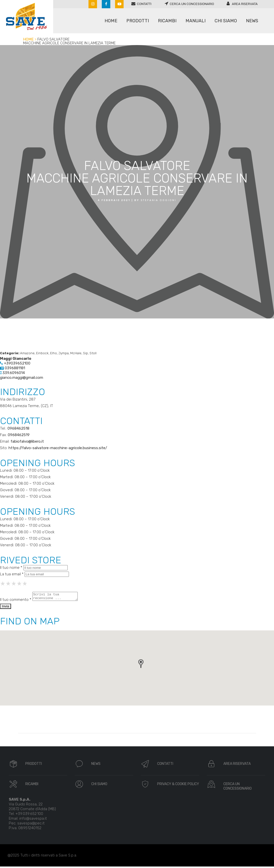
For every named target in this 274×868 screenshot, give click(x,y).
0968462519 (19, 435)
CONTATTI (165, 765)
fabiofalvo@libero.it (27, 441)
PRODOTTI (34, 765)
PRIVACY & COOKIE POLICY (178, 786)
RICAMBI (32, 786)
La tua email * (12, 574)
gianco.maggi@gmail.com (22, 378)
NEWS (96, 765)
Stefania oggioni (158, 200)
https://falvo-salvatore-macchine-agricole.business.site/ (58, 448)
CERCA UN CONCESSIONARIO (238, 788)
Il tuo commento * (16, 601)
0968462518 (18, 428)
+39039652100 (15, 363)
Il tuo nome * (11, 568)
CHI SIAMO (99, 786)
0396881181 (13, 368)
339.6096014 (12, 373)
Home (28, 39)
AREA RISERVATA (237, 765)
